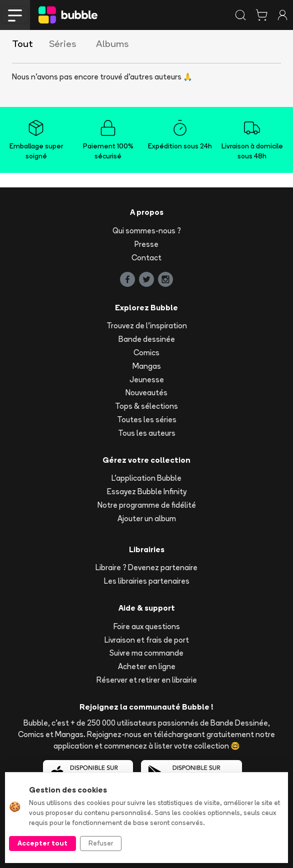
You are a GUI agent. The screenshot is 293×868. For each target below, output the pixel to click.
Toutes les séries (147, 420)
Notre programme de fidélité (147, 505)
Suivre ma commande (146, 653)
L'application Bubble (146, 478)
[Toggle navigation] (15, 15)
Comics (146, 353)
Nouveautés (146, 393)
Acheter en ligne (147, 666)
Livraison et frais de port (147, 640)
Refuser (101, 843)
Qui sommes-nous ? (147, 231)
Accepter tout (42, 843)
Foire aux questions (147, 626)
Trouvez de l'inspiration (147, 326)
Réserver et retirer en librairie (147, 680)
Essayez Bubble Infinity (147, 491)
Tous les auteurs (147, 433)
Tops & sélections (146, 406)
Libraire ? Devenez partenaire (146, 567)
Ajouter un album (147, 518)
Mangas (147, 366)
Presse (146, 244)
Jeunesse (147, 380)
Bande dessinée (147, 339)
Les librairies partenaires (147, 581)
